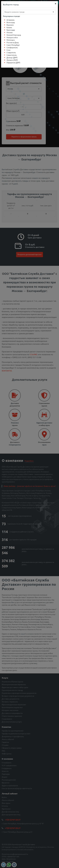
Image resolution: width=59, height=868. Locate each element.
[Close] (56, 3)
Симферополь (12, 47)
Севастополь (12, 55)
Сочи (8, 50)
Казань (9, 27)
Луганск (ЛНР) (12, 60)
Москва (10, 32)
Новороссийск (12, 37)
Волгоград (11, 22)
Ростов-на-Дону (13, 42)
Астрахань (10, 20)
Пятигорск (11, 40)
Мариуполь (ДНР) (13, 62)
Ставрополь (11, 52)
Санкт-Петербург (13, 45)
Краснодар (11, 30)
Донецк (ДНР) (12, 57)
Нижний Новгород (14, 35)
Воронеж (10, 25)
